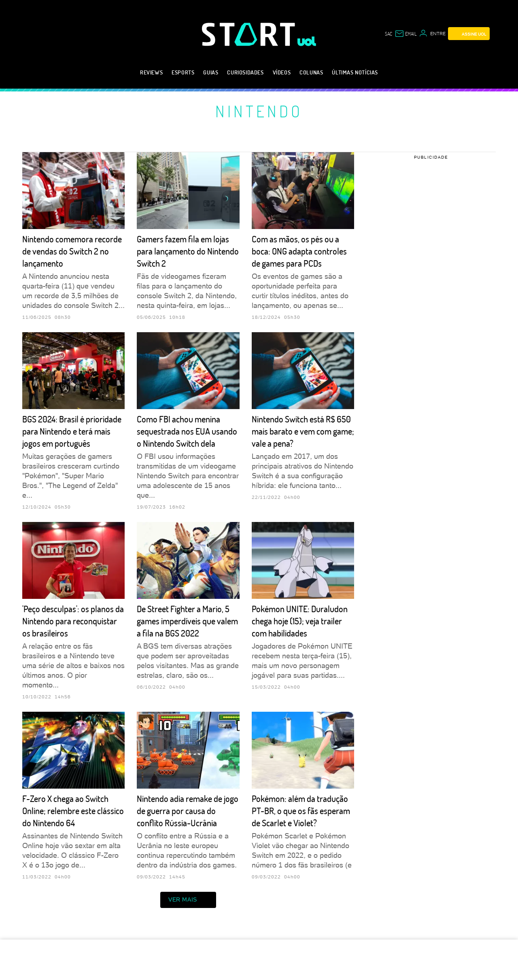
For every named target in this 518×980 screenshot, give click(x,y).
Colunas (311, 72)
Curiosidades (245, 72)
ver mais (188, 900)
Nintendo (259, 111)
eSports (183, 72)
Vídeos (282, 72)
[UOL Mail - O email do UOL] (405, 34)
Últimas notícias (355, 72)
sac (388, 34)
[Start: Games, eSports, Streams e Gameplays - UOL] (250, 34)
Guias (211, 72)
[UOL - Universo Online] (307, 41)
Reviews (151, 72)
